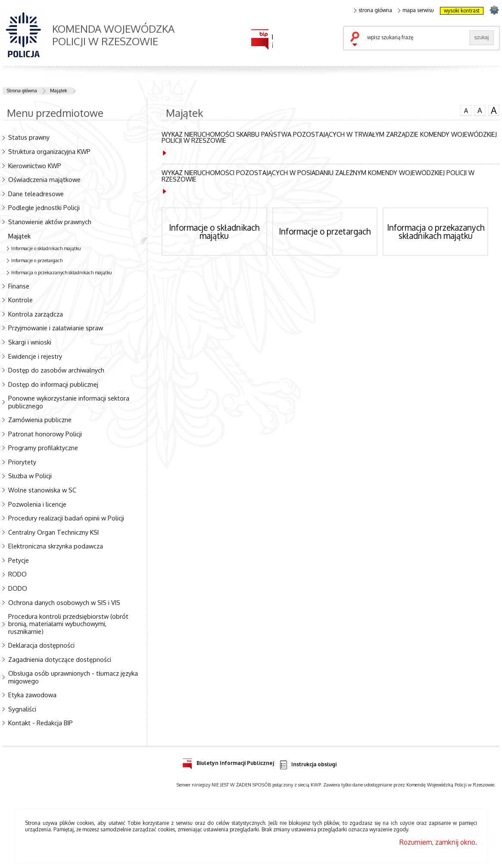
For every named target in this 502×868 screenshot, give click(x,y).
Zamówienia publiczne (40, 420)
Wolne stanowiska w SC (42, 490)
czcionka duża (494, 110)
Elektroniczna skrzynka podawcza (56, 546)
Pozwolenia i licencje (37, 504)
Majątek (59, 91)
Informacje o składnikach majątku (46, 248)
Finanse (19, 286)
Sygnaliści (22, 709)
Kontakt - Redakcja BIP (41, 723)
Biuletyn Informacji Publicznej (228, 762)
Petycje (19, 560)
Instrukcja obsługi (307, 765)
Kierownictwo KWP (35, 166)
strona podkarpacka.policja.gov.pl (494, 10)
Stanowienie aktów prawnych (50, 222)
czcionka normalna (466, 110)
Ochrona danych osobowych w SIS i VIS (64, 602)
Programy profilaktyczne (43, 448)
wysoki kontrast (462, 11)
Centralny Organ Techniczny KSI (53, 532)
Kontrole (20, 300)
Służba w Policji (30, 476)
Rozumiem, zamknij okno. (438, 842)
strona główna (373, 10)
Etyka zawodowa (32, 695)
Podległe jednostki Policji (44, 207)
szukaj (357, 40)
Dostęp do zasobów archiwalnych (56, 370)
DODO (18, 588)
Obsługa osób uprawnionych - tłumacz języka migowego (73, 677)
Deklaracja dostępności (41, 645)
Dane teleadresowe (36, 194)
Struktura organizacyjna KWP (49, 151)
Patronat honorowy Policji (45, 434)
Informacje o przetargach (37, 260)
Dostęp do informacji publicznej (53, 384)
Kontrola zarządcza (36, 314)
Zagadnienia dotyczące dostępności (60, 659)
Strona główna (22, 91)
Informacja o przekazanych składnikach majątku (62, 273)
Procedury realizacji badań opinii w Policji (66, 518)
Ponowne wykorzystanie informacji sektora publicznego (69, 402)
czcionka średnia (480, 110)
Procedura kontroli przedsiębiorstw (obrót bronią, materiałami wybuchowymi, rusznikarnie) (68, 624)
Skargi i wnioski (30, 342)
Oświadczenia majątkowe (44, 179)
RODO (17, 574)
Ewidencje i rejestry (35, 356)
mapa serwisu (416, 10)
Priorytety (22, 462)
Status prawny (29, 137)
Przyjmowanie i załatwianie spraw (56, 328)
